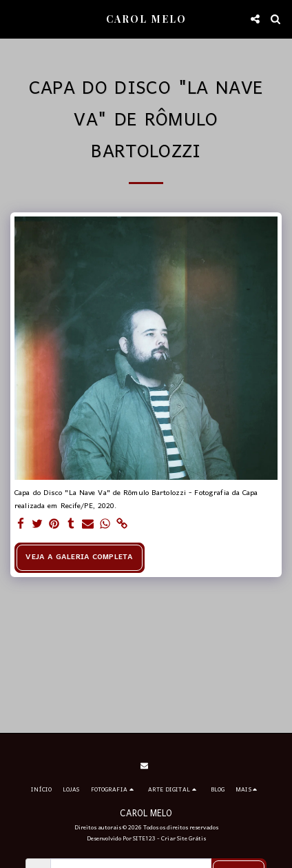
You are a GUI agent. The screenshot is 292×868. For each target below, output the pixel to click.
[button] (15, 19)
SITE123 (144, 839)
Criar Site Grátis (184, 839)
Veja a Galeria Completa (79, 557)
